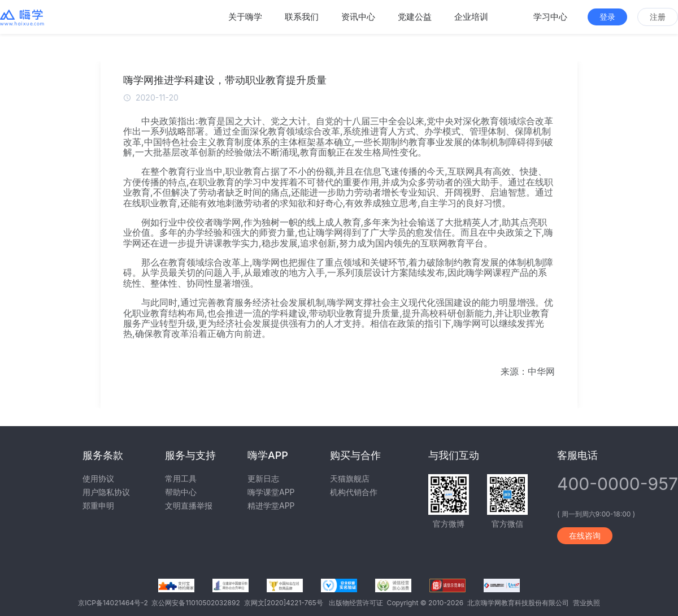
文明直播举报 (189, 506)
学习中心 (550, 17)
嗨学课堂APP (271, 492)
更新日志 (263, 478)
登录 (607, 17)
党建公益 (415, 17)
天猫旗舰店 (350, 478)
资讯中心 (358, 17)
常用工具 (181, 478)
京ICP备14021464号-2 (115, 603)
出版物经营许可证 (358, 603)
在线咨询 (585, 535)
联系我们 (302, 17)
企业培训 (471, 17)
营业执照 (586, 603)
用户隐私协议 (106, 492)
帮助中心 (181, 492)
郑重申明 (98, 506)
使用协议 (98, 478)
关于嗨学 (245, 17)
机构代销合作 (354, 492)
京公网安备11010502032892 (197, 603)
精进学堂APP (271, 506)
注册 (658, 17)
